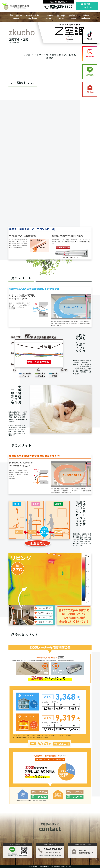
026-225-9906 (61, 6)
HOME (10, 42)
